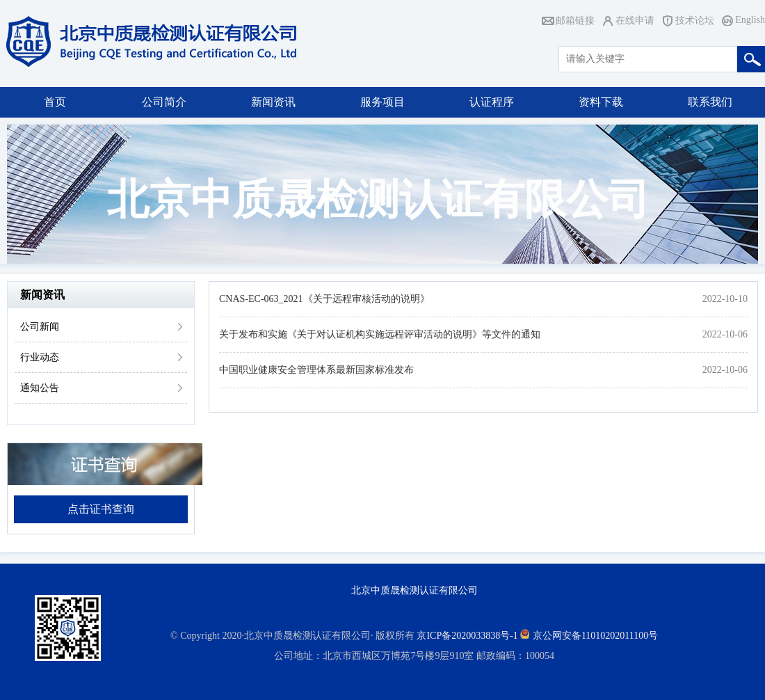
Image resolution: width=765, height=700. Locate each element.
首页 (55, 102)
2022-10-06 (725, 334)
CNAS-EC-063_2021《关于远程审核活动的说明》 (324, 299)
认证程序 (492, 102)
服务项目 (382, 102)
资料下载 (601, 102)
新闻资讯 (273, 102)
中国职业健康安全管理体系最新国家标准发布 (316, 370)
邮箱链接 (575, 21)
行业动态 (40, 357)
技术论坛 (695, 21)
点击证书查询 (101, 509)
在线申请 (635, 21)
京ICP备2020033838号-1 (467, 636)
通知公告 (40, 388)
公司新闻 (40, 327)
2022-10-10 (725, 299)
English (750, 20)
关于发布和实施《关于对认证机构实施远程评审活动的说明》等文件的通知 (380, 334)
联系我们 (710, 102)
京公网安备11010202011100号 (595, 636)
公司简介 (164, 102)
